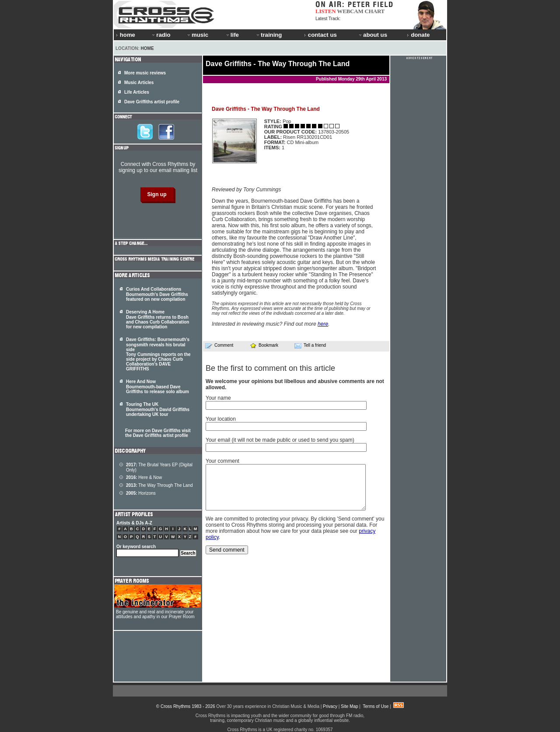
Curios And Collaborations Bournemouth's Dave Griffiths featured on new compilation (157, 294)
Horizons (141, 493)
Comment (219, 345)
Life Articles (137, 92)
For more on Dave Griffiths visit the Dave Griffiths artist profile (158, 433)
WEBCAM (350, 11)
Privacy (330, 706)
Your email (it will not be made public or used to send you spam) (280, 440)
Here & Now (144, 477)
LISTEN (326, 11)
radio (161, 35)
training (269, 35)
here (323, 324)
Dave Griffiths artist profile (152, 102)
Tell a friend (310, 345)
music (197, 35)
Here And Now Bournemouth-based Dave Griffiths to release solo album (157, 387)
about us (373, 35)
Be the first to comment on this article (270, 368)
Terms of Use (376, 706)
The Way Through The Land (159, 485)
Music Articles (139, 83)
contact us (320, 35)
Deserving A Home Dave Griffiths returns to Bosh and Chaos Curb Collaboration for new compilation (157, 319)
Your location (221, 419)
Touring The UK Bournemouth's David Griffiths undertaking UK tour (158, 409)
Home (147, 48)
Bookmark (264, 345)
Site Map (349, 706)
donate (418, 35)
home (126, 35)
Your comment (222, 461)
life (232, 35)
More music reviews (145, 73)
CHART (375, 11)
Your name (218, 398)
